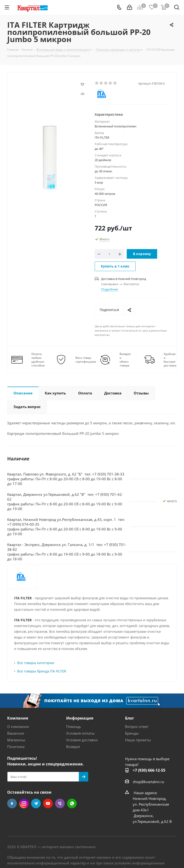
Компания (18, 718)
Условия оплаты (80, 733)
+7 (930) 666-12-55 (149, 770)
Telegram (36, 803)
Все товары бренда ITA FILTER (42, 671)
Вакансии (16, 733)
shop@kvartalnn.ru (148, 782)
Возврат (73, 747)
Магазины (16, 740)
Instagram (24, 803)
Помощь (74, 726)
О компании (18, 726)
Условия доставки (82, 740)
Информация (80, 718)
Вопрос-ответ (137, 726)
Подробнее (109, 289)
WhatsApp (72, 803)
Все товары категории (36, 663)
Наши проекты (138, 740)
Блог (130, 718)
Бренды (132, 733)
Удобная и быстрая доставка (170, 360)
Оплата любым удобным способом (38, 360)
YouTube (48, 803)
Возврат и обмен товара (125, 360)
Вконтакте (12, 803)
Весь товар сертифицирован (88, 360)
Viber (60, 803)
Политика (16, 747)
